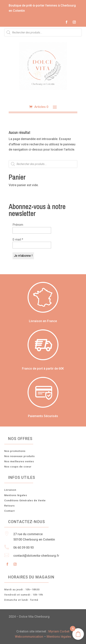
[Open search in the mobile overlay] (43, 32)
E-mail (18, 240)
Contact (9, 511)
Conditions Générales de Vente (25, 500)
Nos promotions (15, 451)
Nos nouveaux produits (19, 456)
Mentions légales (16, 495)
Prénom (18, 225)
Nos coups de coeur (18, 467)
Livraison (10, 490)
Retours (9, 506)
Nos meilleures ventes (19, 461)
